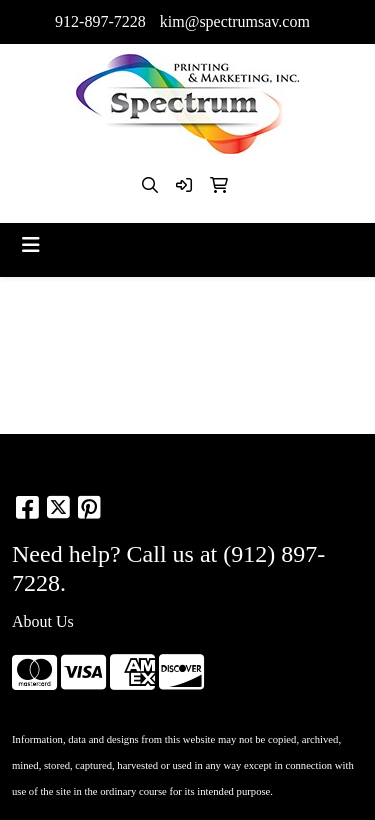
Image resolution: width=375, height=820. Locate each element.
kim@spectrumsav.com (235, 21)
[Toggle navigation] (31, 245)
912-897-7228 (100, 21)
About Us (43, 621)
